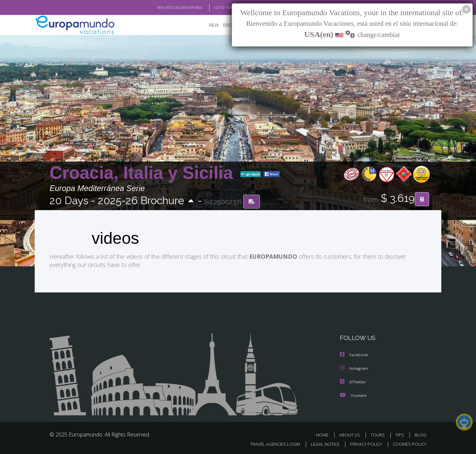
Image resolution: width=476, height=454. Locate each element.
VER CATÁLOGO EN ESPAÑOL (165, 8)
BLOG (420, 434)
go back (251, 174)
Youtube (353, 394)
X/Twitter (353, 381)
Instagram (354, 368)
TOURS (379, 434)
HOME (325, 434)
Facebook (354, 354)
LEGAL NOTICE (321, 443)
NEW (207, 25)
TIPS (400, 434)
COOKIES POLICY (408, 443)
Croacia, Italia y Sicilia (144, 173)
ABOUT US (351, 434)
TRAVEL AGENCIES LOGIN (269, 443)
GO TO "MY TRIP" (217, 8)
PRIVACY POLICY (363, 443)
